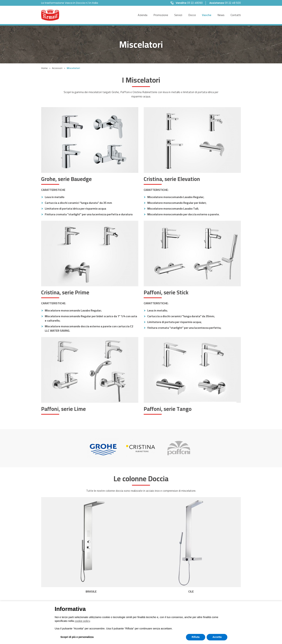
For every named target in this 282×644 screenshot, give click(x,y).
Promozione (161, 15)
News (221, 15)
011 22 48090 (189, 3)
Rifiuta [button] (196, 637)
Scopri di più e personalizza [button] (77, 637)
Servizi (178, 15)
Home (44, 68)
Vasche (207, 15)
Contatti (236, 15)
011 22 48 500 (225, 3)
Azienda (143, 15)
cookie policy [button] (82, 621)
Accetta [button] (217, 637)
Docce (192, 15)
